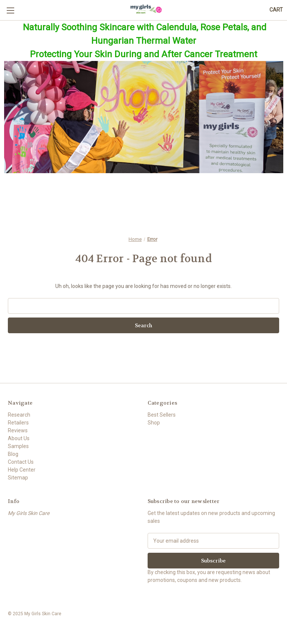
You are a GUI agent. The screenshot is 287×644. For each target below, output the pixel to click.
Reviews (18, 430)
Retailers (18, 423)
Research (19, 415)
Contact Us (21, 462)
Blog (13, 454)
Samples (18, 446)
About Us (19, 438)
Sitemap (18, 478)
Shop (154, 423)
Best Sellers (162, 415)
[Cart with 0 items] (276, 10)
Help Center (22, 470)
